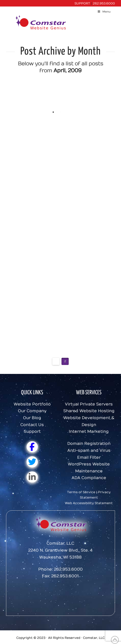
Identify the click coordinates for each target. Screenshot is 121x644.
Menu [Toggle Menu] (104, 12)
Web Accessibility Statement (89, 503)
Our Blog (32, 418)
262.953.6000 (104, 3)
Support (32, 432)
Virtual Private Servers (89, 404)
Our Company (32, 411)
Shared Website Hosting (89, 411)
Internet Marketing (89, 432)
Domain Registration (89, 444)
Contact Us (32, 425)
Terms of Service (81, 492)
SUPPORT (82, 3)
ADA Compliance (89, 478)
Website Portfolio (32, 404)
